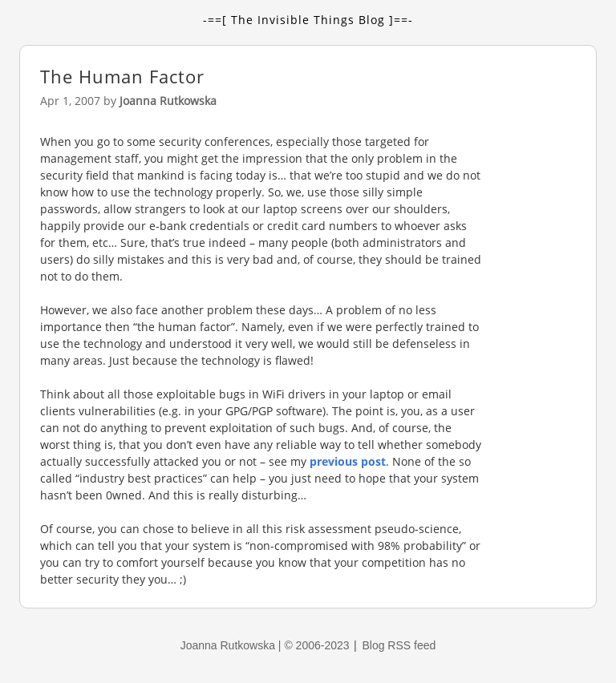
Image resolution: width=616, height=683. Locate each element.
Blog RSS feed (399, 645)
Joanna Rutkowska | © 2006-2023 (267, 645)
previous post (348, 461)
